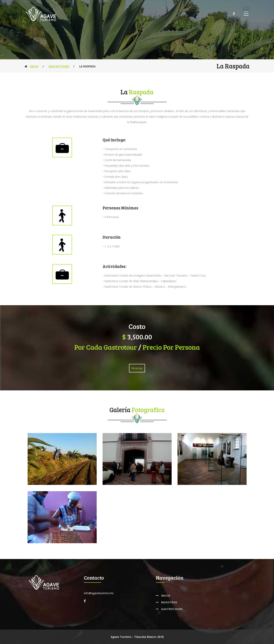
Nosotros (166, 602)
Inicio (34, 66)
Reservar (137, 368)
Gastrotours (59, 66)
